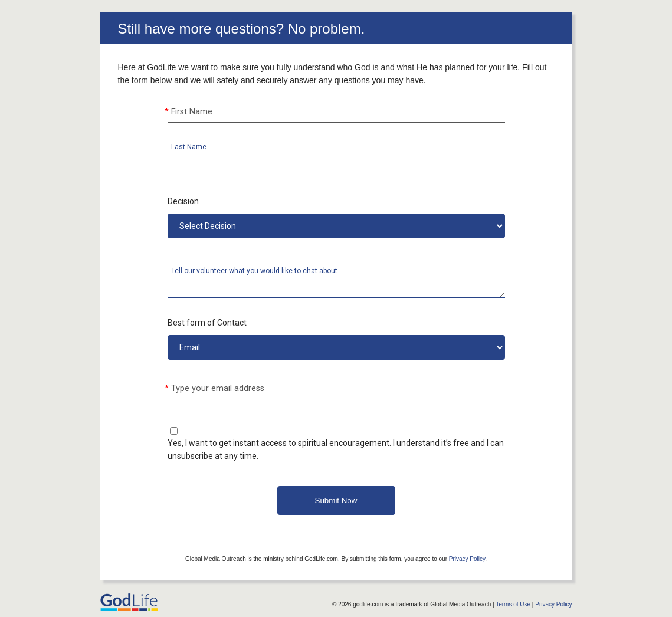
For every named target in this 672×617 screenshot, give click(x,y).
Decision (183, 201)
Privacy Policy (467, 559)
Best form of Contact (207, 323)
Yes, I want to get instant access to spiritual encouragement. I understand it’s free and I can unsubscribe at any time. (336, 449)
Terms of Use (513, 604)
